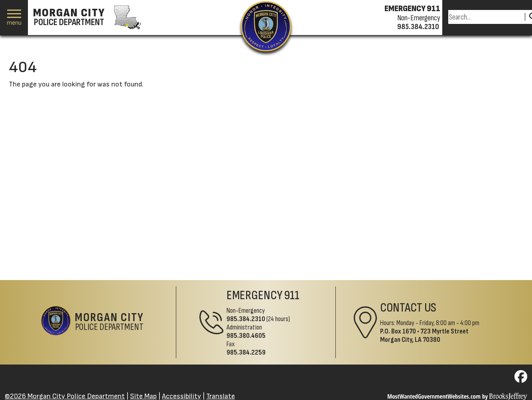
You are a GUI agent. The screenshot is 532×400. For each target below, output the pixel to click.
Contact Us (408, 308)
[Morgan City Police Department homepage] (86, 18)
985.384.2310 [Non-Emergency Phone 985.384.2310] (246, 319)
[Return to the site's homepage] (266, 26)
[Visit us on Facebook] (521, 379)
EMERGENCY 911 (412, 9)
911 (292, 295)
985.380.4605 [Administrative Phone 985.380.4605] (246, 336)
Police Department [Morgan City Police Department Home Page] (109, 322)
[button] (14, 18)
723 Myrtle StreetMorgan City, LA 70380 (424, 335)
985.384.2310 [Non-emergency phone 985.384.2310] (418, 27)
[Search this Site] (485, 17)
